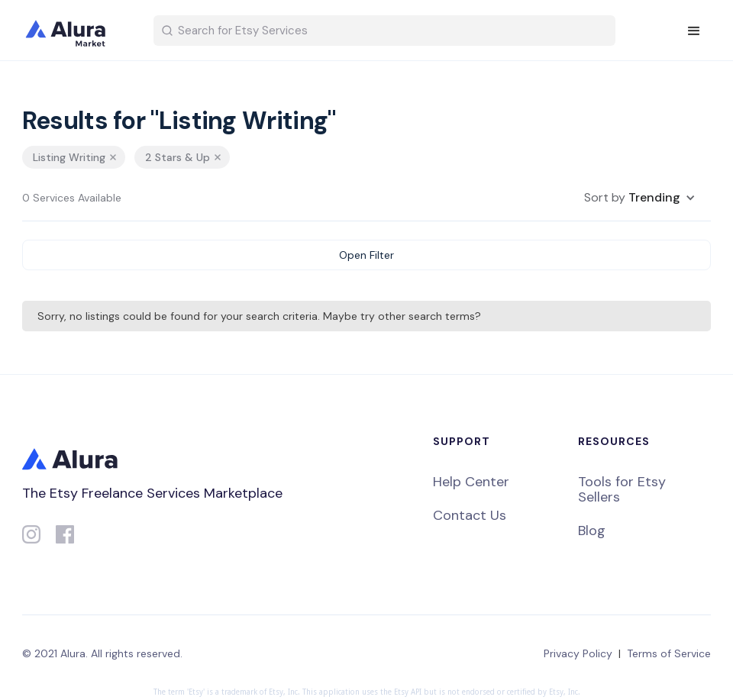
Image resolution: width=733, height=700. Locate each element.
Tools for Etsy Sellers (622, 489)
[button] (694, 31)
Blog (592, 531)
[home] (76, 31)
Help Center (471, 482)
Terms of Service (669, 653)
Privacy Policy (578, 653)
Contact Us (470, 515)
